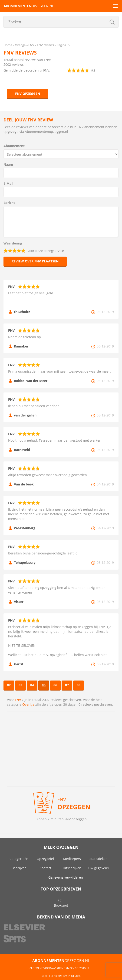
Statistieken (99, 859)
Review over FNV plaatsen (35, 261)
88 (79, 685)
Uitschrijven (72, 868)
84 (32, 685)
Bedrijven (19, 868)
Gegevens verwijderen (66, 877)
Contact (45, 868)
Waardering (13, 243)
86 (55, 685)
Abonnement (14, 146)
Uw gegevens (99, 868)
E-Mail (8, 184)
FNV (18, 700)
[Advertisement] (61, 749)
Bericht (9, 203)
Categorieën (19, 859)
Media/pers (72, 859)
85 (44, 685)
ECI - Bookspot (61, 903)
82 (9, 685)
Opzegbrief (45, 859)
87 (67, 685)
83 (20, 685)
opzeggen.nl (29, 6)
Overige (28, 704)
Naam (8, 164)
